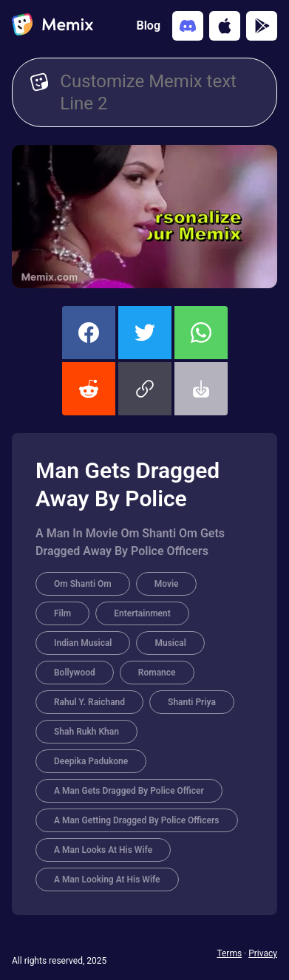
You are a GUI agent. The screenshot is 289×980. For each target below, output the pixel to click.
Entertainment (142, 613)
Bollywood (75, 673)
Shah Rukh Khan (86, 732)
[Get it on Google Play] (262, 26)
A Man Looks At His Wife (103, 850)
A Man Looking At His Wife (107, 879)
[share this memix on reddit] (89, 389)
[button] (145, 389)
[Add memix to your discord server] (188, 26)
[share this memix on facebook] (89, 333)
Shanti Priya (192, 702)
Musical (170, 643)
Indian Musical (83, 643)
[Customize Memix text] (159, 92)
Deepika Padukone (91, 761)
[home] (52, 26)
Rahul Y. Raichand (89, 702)
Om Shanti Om (83, 584)
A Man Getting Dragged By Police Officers (137, 820)
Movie (167, 584)
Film (62, 613)
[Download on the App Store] (225, 26)
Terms (229, 953)
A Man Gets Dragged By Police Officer (129, 791)
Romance (157, 673)
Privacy (263, 953)
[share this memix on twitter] (145, 333)
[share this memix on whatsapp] (201, 333)
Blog (149, 25)
